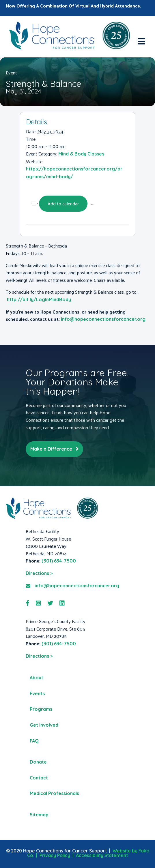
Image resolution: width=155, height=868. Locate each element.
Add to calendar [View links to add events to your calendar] (63, 204)
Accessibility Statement (102, 855)
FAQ (34, 741)
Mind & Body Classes (81, 154)
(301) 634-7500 (59, 561)
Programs (41, 709)
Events (37, 693)
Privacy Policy (55, 855)
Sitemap (39, 815)
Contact (39, 778)
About (37, 678)
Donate (38, 762)
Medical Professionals (54, 793)
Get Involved (44, 725)
